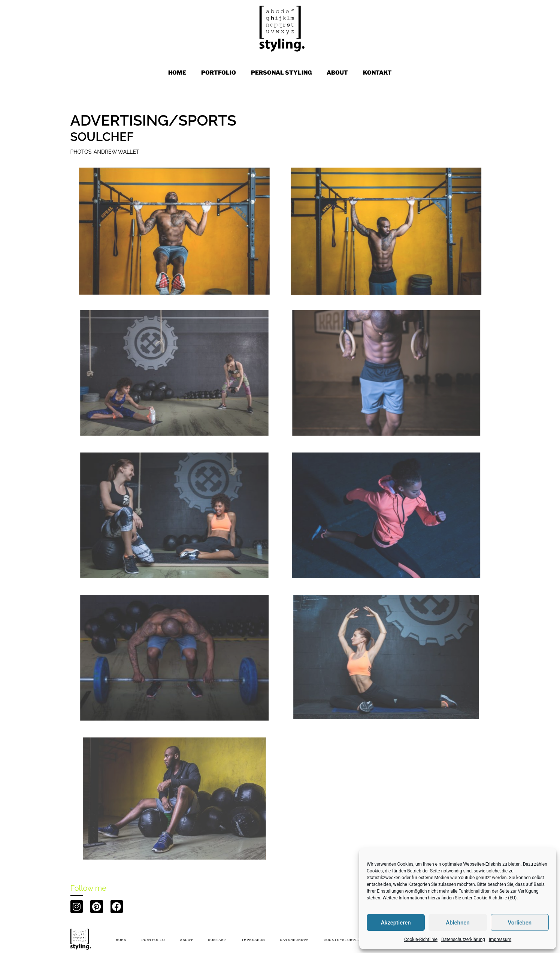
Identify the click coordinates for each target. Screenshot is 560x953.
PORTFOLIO (219, 73)
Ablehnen (458, 923)
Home (177, 73)
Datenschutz (294, 940)
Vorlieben (520, 923)
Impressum (500, 940)
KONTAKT (377, 73)
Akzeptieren (396, 923)
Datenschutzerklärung (463, 940)
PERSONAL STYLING (281, 73)
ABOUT (337, 73)
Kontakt (217, 940)
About (186, 940)
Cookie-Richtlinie (421, 940)
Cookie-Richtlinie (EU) (495, 898)
